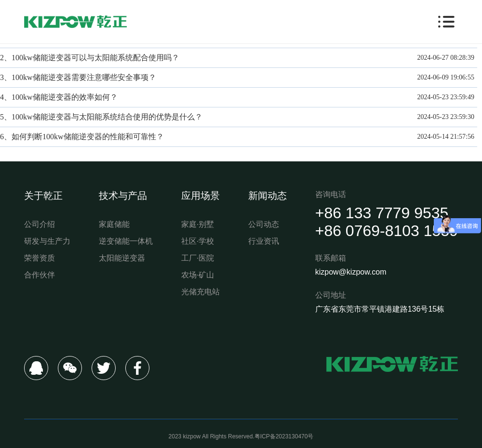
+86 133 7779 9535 (382, 213)
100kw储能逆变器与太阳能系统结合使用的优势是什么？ (107, 117)
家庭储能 (114, 224)
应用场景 (201, 196)
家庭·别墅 (198, 224)
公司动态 (264, 224)
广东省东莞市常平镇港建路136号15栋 (380, 309)
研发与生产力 (47, 241)
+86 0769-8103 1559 (387, 231)
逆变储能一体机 (126, 241)
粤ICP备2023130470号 (284, 436)
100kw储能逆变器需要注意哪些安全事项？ (84, 77)
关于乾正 (43, 196)
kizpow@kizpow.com (351, 272)
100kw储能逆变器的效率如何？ (65, 97)
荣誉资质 (40, 258)
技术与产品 (123, 196)
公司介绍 (40, 224)
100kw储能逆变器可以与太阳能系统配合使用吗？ (95, 58)
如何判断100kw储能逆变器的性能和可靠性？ (88, 137)
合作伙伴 (40, 275)
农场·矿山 (198, 275)
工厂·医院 (198, 258)
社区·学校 (198, 241)
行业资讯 (264, 241)
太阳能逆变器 (122, 258)
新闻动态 (268, 196)
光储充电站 (201, 292)
